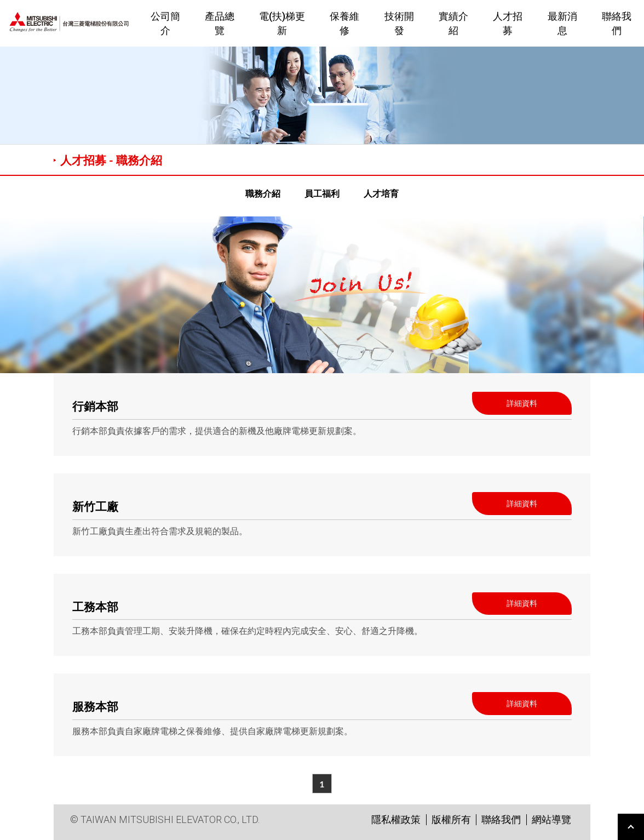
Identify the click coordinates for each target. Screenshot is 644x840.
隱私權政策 (396, 819)
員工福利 (322, 193)
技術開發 (399, 23)
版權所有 (451, 819)
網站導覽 (551, 819)
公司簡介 (165, 23)
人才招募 (508, 23)
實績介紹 (453, 23)
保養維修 (344, 23)
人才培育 (381, 193)
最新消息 (562, 23)
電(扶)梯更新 (282, 23)
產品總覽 (220, 23)
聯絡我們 (501, 819)
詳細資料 (522, 403)
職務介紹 (263, 193)
